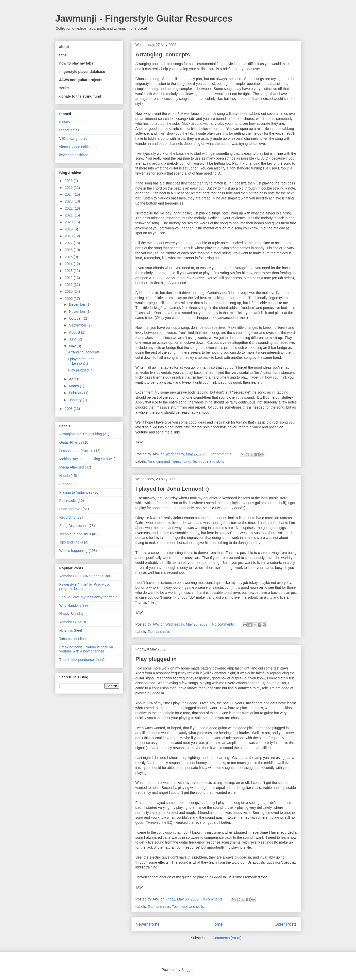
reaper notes (69, 130)
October (76, 318)
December (78, 304)
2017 (69, 243)
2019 (69, 229)
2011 (69, 285)
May (73, 346)
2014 (69, 264)
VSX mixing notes (73, 138)
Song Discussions (73, 526)
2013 (69, 271)
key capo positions (74, 155)
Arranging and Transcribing (169, 461)
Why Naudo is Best (74, 605)
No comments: (224, 624)
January (76, 400)
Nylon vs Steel (71, 630)
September (78, 325)
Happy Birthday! (72, 614)
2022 (69, 208)
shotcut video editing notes (80, 147)
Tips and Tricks (71, 542)
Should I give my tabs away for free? (88, 597)
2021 (69, 215)
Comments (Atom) (227, 938)
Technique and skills (208, 461)
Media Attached (72, 467)
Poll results (68, 501)
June (73, 339)
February (77, 393)
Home (217, 924)
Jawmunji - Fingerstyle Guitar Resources (144, 18)
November (78, 312)
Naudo (65, 476)
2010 (69, 291)
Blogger (187, 970)
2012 (69, 278)
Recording (67, 517)
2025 (69, 188)
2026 (69, 181)
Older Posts (286, 924)
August (75, 332)
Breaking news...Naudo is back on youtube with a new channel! (86, 649)
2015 (69, 257)
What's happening (74, 551)
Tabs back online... (74, 639)
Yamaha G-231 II (73, 622)
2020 (69, 222)
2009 (69, 299)
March (74, 386)
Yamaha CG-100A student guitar (85, 576)
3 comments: (214, 899)
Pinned (65, 484)
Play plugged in (156, 659)
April (73, 379)
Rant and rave (159, 632)
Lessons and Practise (76, 451)
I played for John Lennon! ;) (172, 489)
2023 (69, 201)
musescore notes (73, 122)
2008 (69, 409)
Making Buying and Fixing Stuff (84, 459)
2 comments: (223, 454)
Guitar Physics (71, 442)
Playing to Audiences (76, 492)
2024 (69, 194)
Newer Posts (148, 924)
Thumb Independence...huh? (82, 660)
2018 (69, 236)
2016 (69, 250)
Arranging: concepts (163, 55)
